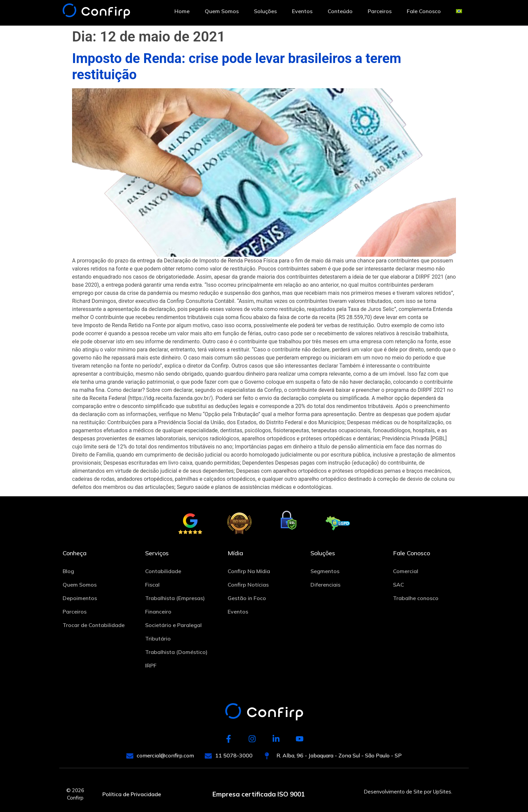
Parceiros (380, 11)
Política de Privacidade (132, 794)
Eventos (302, 11)
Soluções (265, 11)
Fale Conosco (424, 11)
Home (182, 11)
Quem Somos (222, 11)
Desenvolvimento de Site (393, 792)
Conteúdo (340, 11)
